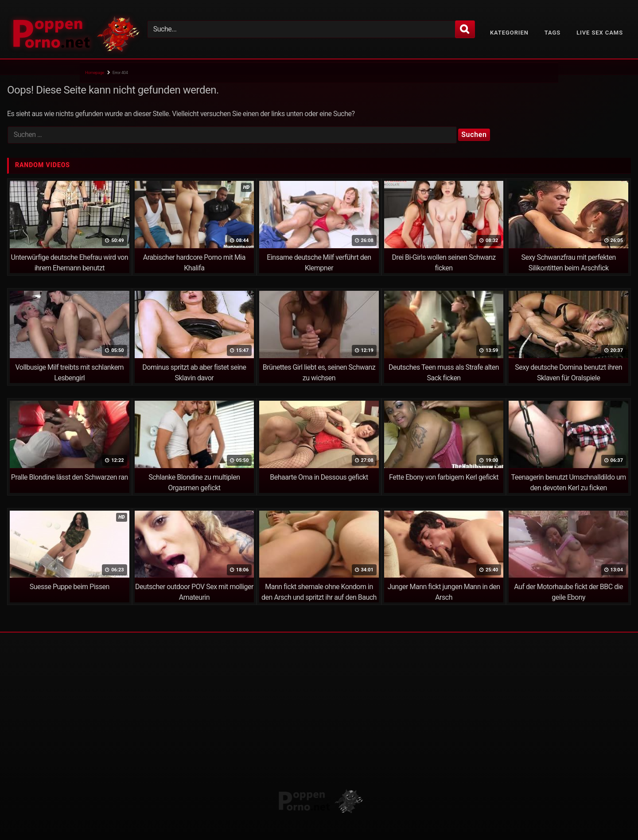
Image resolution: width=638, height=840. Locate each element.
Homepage (95, 72)
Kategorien (509, 33)
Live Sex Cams (600, 33)
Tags (552, 33)
